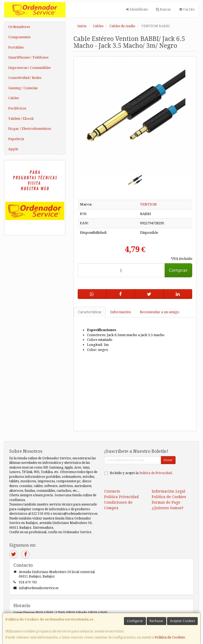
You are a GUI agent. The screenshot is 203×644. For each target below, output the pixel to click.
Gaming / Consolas (23, 88)
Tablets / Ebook (21, 119)
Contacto (112, 491)
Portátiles (16, 47)
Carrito (187, 9)
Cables (13, 98)
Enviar (168, 460)
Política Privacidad (121, 497)
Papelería (16, 139)
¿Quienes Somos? (168, 508)
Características (90, 312)
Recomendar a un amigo (160, 312)
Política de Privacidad (156, 473)
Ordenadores (19, 27)
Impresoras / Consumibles (29, 68)
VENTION (148, 204)
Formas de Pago (166, 502)
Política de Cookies (170, 637)
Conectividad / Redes (25, 78)
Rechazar (156, 621)
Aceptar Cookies (182, 621)
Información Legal (169, 491)
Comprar (178, 270)
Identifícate (137, 9)
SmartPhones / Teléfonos (28, 57)
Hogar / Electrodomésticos (30, 129)
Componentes (19, 37)
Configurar (135, 621)
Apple (13, 149)
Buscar (163, 9)
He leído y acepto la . (141, 473)
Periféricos (17, 108)
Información (121, 312)
